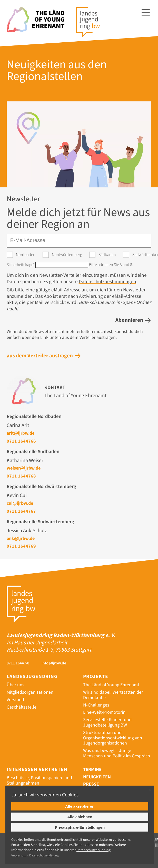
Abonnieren (129, 320)
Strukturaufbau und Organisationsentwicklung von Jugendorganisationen (113, 738)
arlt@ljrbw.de (21, 433)
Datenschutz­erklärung (93, 850)
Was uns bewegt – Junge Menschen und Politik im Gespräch (117, 753)
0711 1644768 (21, 476)
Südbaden (107, 255)
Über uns (16, 685)
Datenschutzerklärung (44, 855)
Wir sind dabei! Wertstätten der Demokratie (113, 695)
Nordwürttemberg (67, 255)
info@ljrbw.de (54, 663)
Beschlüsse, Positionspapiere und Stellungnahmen (39, 780)
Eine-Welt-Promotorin (104, 712)
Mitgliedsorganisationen (30, 692)
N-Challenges (96, 705)
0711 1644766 (21, 441)
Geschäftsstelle (22, 707)
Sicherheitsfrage (21, 265)
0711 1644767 (21, 511)
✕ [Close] (150, 790)
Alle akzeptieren (80, 806)
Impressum (19, 855)
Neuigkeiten (97, 777)
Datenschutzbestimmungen (107, 282)
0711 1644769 (21, 546)
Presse (91, 784)
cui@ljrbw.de (20, 503)
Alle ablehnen (80, 817)
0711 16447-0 (18, 663)
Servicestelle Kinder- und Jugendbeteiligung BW (107, 722)
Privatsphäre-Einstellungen (80, 827)
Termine (92, 770)
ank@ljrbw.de (21, 538)
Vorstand (15, 700)
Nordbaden (26, 255)
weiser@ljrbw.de (24, 468)
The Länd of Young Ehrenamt (111, 685)
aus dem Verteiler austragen (40, 356)
